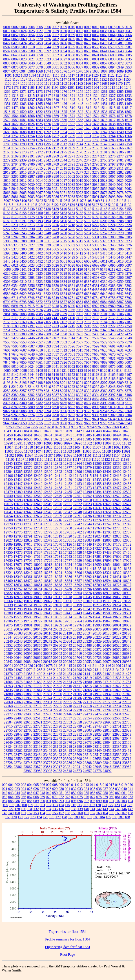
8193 (7, 383)
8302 (72, 391)
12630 (28, 508)
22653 (68, 722)
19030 (77, 597)
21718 (107, 682)
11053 (67, 447)
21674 (68, 682)
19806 (87, 621)
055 (86, 793)
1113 (40, 75)
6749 (55, 298)
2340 (31, 160)
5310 (39, 241)
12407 (18, 476)
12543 (38, 496)
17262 (28, 548)
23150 (28, 747)
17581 (97, 556)
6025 (47, 265)
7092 (80, 314)
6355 (23, 286)
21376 (8, 674)
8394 (96, 395)
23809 (97, 763)
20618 (68, 654)
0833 (112, 59)
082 (124, 797)
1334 (7, 100)
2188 (7, 156)
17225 (18, 548)
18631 (18, 585)
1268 (7, 92)
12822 (87, 536)
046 (30, 793)
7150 (71, 318)
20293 (77, 641)
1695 (72, 132)
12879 (48, 540)
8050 (64, 366)
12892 (18, 544)
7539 (96, 338)
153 (36, 813)
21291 (58, 670)
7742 (64, 358)
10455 (117, 431)
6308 (7, 282)
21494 (48, 678)
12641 (8, 512)
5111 (104, 201)
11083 (67, 451)
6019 (128, 261)
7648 (31, 354)
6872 (39, 302)
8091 (31, 371)
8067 (104, 366)
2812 (15, 168)
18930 (127, 593)
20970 (107, 662)
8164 (104, 375)
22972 (48, 738)
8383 (39, 395)
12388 (38, 472)
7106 (120, 314)
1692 (47, 132)
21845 (48, 690)
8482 (39, 403)
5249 (55, 233)
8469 (112, 399)
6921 (80, 306)
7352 (120, 330)
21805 (58, 686)
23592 (38, 759)
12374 (48, 468)
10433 (18, 431)
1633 (80, 124)
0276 (47, 39)
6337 (88, 282)
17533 (48, 556)
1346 (96, 100)
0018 (128, 27)
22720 (18, 726)
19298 (18, 609)
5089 (80, 197)
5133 (7, 209)
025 (30, 789)
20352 (8, 645)
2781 (120, 160)
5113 (120, 201)
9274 (31, 415)
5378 (15, 249)
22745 (107, 726)
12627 (127, 504)
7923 (55, 362)
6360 (64, 286)
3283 (128, 172)
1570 (64, 116)
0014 (104, 27)
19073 (38, 601)
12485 (68, 492)
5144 (96, 209)
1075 (55, 71)
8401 (120, 395)
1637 (104, 124)
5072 (72, 193)
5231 (39, 229)
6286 (55, 278)
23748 (28, 763)
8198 (39, 383)
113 (55, 805)
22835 (8, 734)
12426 (48, 480)
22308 (117, 710)
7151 (80, 318)
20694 (58, 658)
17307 (68, 548)
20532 (28, 649)
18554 (68, 581)
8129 (104, 371)
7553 (23, 342)
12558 (97, 496)
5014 (39, 180)
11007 (107, 443)
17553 (77, 556)
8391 (72, 395)
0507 (7, 47)
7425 (128, 334)
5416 (112, 253)
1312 (7, 96)
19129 (127, 601)
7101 (104, 314)
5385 (55, 249)
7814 (104, 358)
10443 (87, 431)
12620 (58, 504)
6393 (7, 290)
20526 (127, 645)
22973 (58, 738)
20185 (68, 637)
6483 (72, 290)
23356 (8, 751)
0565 (71, 47)
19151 (28, 605)
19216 (97, 605)
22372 (8, 714)
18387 (77, 577)
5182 (88, 217)
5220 (80, 225)
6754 (96, 298)
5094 (120, 197)
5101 (31, 201)
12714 (48, 520)
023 (17, 789)
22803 (87, 730)
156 (55, 813)
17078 (58, 544)
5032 (47, 185)
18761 (38, 589)
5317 (80, 241)
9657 (47, 423)
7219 (88, 326)
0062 (96, 35)
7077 (104, 310)
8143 (23, 375)
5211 (15, 225)
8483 (47, 403)
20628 (117, 654)
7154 (104, 318)
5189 (7, 221)
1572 (80, 116)
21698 (97, 682)
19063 (117, 597)
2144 (80, 144)
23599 (68, 759)
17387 (38, 552)
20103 (18, 633)
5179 (64, 217)
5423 (39, 257)
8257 (23, 391)
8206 (96, 383)
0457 (72, 43)
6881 (80, 302)
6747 (39, 298)
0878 (39, 67)
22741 (87, 726)
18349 (18, 577)
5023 (104, 180)
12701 (107, 516)
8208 (112, 383)
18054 (107, 565)
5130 (112, 205)
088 (30, 801)
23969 (28, 771)
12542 (28, 496)
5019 (80, 180)
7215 (71, 326)
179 (71, 817)
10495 (127, 435)
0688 (72, 55)
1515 (112, 108)
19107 (87, 601)
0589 (31, 51)
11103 (106, 455)
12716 (58, 520)
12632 (48, 508)
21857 (68, 690)
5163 (64, 213)
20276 (58, 641)
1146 (56, 79)
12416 (97, 476)
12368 (117, 463)
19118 (107, 601)
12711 (28, 520)
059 (112, 793)
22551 (77, 718)
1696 (80, 132)
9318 (55, 419)
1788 (7, 144)
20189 (77, 637)
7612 (55, 350)
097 (86, 801)
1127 (24, 79)
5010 (7, 180)
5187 (120, 217)
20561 (77, 649)
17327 (97, 548)
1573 (88, 116)
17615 (127, 556)
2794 (88, 164)
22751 (117, 726)
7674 (128, 354)
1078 (80, 71)
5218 (71, 225)
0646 (15, 55)
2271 (72, 156)
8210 (128, 383)
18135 (97, 569)
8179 (64, 379)
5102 (40, 201)
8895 (64, 407)
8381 (23, 395)
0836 (7, 63)
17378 (18, 552)
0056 (47, 35)
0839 (23, 63)
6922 (88, 306)
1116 (64, 75)
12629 (18, 508)
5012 (23, 180)
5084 (39, 197)
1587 (72, 120)
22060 (8, 702)
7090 (72, 314)
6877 (64, 302)
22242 (127, 706)
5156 (7, 213)
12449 (38, 484)
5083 (31, 197)
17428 (77, 552)
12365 (87, 463)
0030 (64, 31)
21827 (117, 686)
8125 (80, 371)
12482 (38, 492)
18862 (68, 593)
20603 (48, 654)
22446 (68, 714)
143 (105, 809)
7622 (112, 350)
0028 (47, 31)
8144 (31, 375)
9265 (15, 415)
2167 (128, 148)
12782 (77, 532)
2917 (39, 172)
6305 (112, 278)
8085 (7, 371)
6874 (55, 302)
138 (74, 809)
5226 (128, 225)
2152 (15, 148)
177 (58, 817)
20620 (87, 654)
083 (131, 797)
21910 (87, 694)
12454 (87, 484)
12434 (107, 480)
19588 (28, 617)
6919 (64, 306)
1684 (120, 128)
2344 (64, 160)
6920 (72, 306)
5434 (88, 257)
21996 (87, 698)
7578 (128, 342)
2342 (47, 160)
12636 (87, 508)
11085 (87, 451)
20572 (97, 649)
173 (33, 817)
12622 (77, 504)
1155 (127, 79)
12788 (8, 536)
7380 (23, 334)
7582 (7, 346)
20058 (77, 629)
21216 (126, 666)
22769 (38, 730)
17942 (8, 565)
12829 (28, 540)
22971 (38, 738)
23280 (77, 747)
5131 (120, 205)
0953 (128, 67)
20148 (18, 637)
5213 (31, 225)
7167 (64, 322)
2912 (128, 168)
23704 (117, 759)
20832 (117, 658)
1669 (15, 128)
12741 (68, 524)
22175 (18, 706)
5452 (39, 261)
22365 (127, 710)
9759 (59, 427)
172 (27, 817)
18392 (87, 577)
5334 (88, 245)
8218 (63, 387)
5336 (96, 245)
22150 (107, 702)
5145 (104, 209)
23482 (28, 755)
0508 (15, 47)
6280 (7, 278)
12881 (68, 540)
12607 (58, 500)
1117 (72, 75)
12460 (18, 488)
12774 (8, 532)
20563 (87, 649)
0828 (72, 59)
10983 (68, 439)
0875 (15, 67)
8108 (39, 371)
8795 (23, 407)
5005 (96, 176)
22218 (87, 706)
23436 (87, 751)
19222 (107, 605)
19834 (97, 621)
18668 (58, 585)
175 (46, 817)
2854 (104, 168)
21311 (97, 670)
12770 (117, 528)
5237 (88, 229)
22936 (117, 734)
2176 (72, 152)
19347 (87, 609)
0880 (47, 67)
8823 (47, 407)
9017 (120, 407)
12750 (8, 528)
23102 (117, 742)
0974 (7, 71)
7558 (47, 342)
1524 (55, 112)
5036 (80, 185)
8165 (112, 375)
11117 (77, 459)
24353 (58, 771)
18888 (97, 593)
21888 (28, 694)
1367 (55, 104)
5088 (72, 197)
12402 (117, 472)
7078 (112, 310)
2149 (120, 144)
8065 (88, 366)
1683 (112, 128)
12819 (58, 536)
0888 (88, 67)
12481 (28, 492)
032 (74, 789)
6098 (7, 269)
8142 (15, 375)
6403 (55, 290)
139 (80, 809)
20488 (87, 645)
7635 (128, 350)
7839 (128, 358)
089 (36, 801)
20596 (28, 654)
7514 (72, 338)
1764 (112, 136)
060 (118, 793)
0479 (112, 43)
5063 (7, 193)
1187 (23, 87)
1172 (7, 87)
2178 (80, 152)
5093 (112, 197)
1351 (7, 104)
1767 (7, 140)
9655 (39, 423)
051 (61, 793)
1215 (111, 87)
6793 (7, 302)
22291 (97, 710)
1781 (80, 140)
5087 (64, 197)
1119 (87, 75)
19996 (107, 625)
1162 (56, 83)
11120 (96, 459)
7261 (64, 330)
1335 (15, 100)
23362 (18, 751)
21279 (28, 670)
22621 (38, 722)
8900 (96, 407)
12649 (87, 512)
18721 (107, 585)
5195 (55, 221)
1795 (47, 144)
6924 (104, 306)
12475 (97, 488)
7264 (88, 330)
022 (11, 789)
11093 (19, 455)
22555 (97, 718)
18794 (77, 589)
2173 (47, 152)
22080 (38, 702)
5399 (15, 253)
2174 (55, 152)
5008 (120, 176)
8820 (39, 407)
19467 (97, 613)
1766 (128, 136)
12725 (107, 520)
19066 (8, 601)
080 (112, 797)
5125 (79, 205)
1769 (23, 140)
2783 (7, 164)
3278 (88, 172)
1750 (128, 132)
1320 (64, 96)
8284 (55, 391)
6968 (7, 310)
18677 (68, 585)
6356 (31, 286)
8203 (72, 383)
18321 (107, 573)
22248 (18, 710)
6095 (112, 265)
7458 (39, 338)
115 (67, 805)
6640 (104, 294)
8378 (7, 395)
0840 (31, 63)
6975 (31, 310)
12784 (97, 532)
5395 (112, 249)
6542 (128, 290)
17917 (117, 561)
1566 (31, 116)
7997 (112, 362)
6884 (104, 302)
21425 (58, 674)
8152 (72, 375)
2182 (112, 152)
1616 (104, 120)
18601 (117, 581)
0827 (64, 59)
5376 (128, 245)
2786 (31, 164)
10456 (127, 431)
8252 (128, 387)
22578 (127, 718)
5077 (112, 193)
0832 (104, 59)
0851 (55, 63)
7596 (72, 346)
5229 (23, 229)
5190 (15, 221)
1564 (15, 116)
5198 (80, 221)
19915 (38, 625)
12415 (87, 476)
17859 (77, 561)
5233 (55, 229)
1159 (32, 83)
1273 (39, 92)
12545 (48, 496)
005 (36, 785)
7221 (104, 326)
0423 (15, 43)
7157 (128, 318)
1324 (96, 96)
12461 (28, 488)
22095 (68, 702)
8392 (80, 395)
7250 (128, 326)
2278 (128, 156)
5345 (112, 245)
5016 (55, 180)
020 (130, 785)
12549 (58, 496)
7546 (112, 338)
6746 (31, 298)
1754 (31, 136)
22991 (87, 738)
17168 (107, 544)
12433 (97, 480)
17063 (38, 544)
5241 (120, 229)
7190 (23, 326)
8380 (15, 395)
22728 (58, 726)
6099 (15, 269)
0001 (7, 27)
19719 (28, 621)
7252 (15, 330)
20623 (97, 654)
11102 (97, 455)
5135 (23, 209)
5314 (55, 241)
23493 (58, 755)
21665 (48, 682)
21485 (18, 678)
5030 (31, 185)
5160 (39, 213)
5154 (120, 209)
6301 (80, 278)
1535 (96, 112)
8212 (15, 387)
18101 (68, 569)
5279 (120, 233)
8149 (55, 375)
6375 (88, 286)
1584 (47, 120)
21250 (8, 670)
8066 (96, 366)
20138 (127, 633)
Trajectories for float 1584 (68, 932)
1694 (64, 132)
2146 (96, 144)
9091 (31, 411)
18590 (97, 581)
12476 (107, 488)
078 (99, 797)
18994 (28, 597)
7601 (112, 346)
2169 (15, 152)
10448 (97, 431)
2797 (112, 164)
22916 (87, 734)
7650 (39, 354)
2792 (80, 164)
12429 (68, 480)
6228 (64, 273)
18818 (107, 589)
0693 (112, 55)
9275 (39, 415)
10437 (58, 431)
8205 (88, 383)
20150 (28, 637)
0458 (80, 43)
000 (5, 785)
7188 (7, 326)
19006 (38, 597)
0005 (39, 27)
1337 (31, 100)
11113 (67, 459)
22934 (107, 734)
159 (74, 813)
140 (86, 809)
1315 (31, 96)
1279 (88, 92)
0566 (80, 47)
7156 (120, 318)
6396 (23, 290)
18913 (107, 593)
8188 (112, 379)
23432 (77, 751)
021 (5, 789)
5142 (80, 209)
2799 (128, 164)
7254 (31, 330)
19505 (107, 613)
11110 (39, 459)
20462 (77, 645)
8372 (112, 391)
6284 (39, 278)
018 (118, 785)
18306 (77, 573)
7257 (39, 330)
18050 (97, 565)
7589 (39, 346)
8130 (112, 371)
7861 (39, 362)
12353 (18, 463)
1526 (72, 112)
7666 (96, 354)
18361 (28, 577)
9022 (7, 411)
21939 (117, 694)
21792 (38, 686)
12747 (107, 524)
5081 (15, 197)
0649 (31, 55)
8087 (15, 371)
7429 (15, 338)
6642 (120, 294)
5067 (39, 193)
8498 (96, 403)
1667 (128, 124)
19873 (127, 621)
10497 (8, 439)
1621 (7, 124)
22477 (107, 714)
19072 (28, 601)
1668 (7, 128)
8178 (55, 379)
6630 (31, 294)
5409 (55, 253)
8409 (15, 399)
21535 (117, 678)
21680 (87, 682)
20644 (18, 658)
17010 (28, 544)
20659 (28, 658)
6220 (7, 273)
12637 (97, 508)
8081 (120, 366)
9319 (63, 419)
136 (61, 809)
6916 (39, 306)
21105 (58, 666)
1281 (104, 92)
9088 (23, 411)
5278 (112, 233)
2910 (112, 168)
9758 (51, 427)
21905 (77, 694)
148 (5, 813)
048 (42, 793)
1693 (55, 132)
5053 (72, 189)
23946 (107, 767)
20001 (117, 625)
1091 (8, 75)
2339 (23, 160)
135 (55, 809)
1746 (96, 132)
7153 (96, 318)
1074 (47, 71)
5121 (47, 205)
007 (49, 785)
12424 (38, 480)
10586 (38, 439)
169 (8, 817)
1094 (32, 75)
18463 (18, 581)
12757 (58, 528)
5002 (72, 176)
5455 (55, 261)
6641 (112, 294)
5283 (23, 237)
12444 (117, 480)
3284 (7, 176)
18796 (87, 589)
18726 (117, 585)
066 (24, 797)
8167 (128, 375)
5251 (72, 233)
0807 (7, 59)
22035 (107, 698)
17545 (68, 556)
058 (105, 793)
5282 (15, 237)
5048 (31, 189)
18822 (8, 593)
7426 (7, 338)
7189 (15, 326)
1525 (64, 112)
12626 (117, 504)
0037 (112, 31)
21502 (77, 678)
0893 (104, 67)
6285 (47, 278)
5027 (7, 185)
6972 (23, 310)
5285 (39, 237)
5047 (23, 189)
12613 (117, 500)
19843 (107, 621)
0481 (120, 43)
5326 (23, 245)
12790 (18, 536)
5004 (88, 176)
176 (52, 817)
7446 (31, 338)
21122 (77, 666)
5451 (31, 261)
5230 (31, 229)
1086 (96, 71)
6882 (88, 302)
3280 (104, 172)
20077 (107, 629)
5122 (55, 205)
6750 (63, 298)
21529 (107, 678)
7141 (55, 318)
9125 (88, 411)
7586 (23, 346)
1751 (7, 136)
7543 (104, 338)
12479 (8, 492)
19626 (87, 617)
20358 (28, 645)
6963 (120, 306)
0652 (55, 55)
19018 (68, 597)
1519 (15, 112)
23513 (87, 755)
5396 (120, 249)
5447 (128, 257)
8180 (72, 379)
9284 (47, 415)
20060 (87, 629)
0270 (39, 39)
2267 (39, 156)
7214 (63, 326)
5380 (23, 249)
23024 (97, 738)
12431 (87, 480)
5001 (64, 176)
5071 (64, 193)
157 (61, 813)
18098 (58, 569)
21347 (117, 670)
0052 (15, 35)
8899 (88, 407)
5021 (96, 180)
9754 (26, 427)
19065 (127, 597)
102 (118, 801)
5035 (72, 185)
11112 (58, 459)
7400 (72, 334)
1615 (96, 120)
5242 (128, 229)
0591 (39, 51)
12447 (18, 484)
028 (49, 789)
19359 (107, 609)
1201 (71, 87)
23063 (48, 742)
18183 (127, 569)
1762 (96, 136)
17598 (107, 556)
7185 (112, 322)
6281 (15, 278)
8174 (31, 379)
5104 (56, 201)
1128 (32, 79)
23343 (127, 747)
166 (118, 813)
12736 (48, 524)
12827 (8, 540)
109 (31, 805)
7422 (120, 334)
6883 (96, 302)
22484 (117, 714)
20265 (28, 641)
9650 (23, 423)
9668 (88, 423)
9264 (7, 415)
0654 (64, 55)
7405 (88, 334)
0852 (64, 63)
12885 (107, 540)
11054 (77, 447)
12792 (38, 536)
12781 (68, 532)
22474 (97, 714)
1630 (55, 124)
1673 (47, 128)
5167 (96, 213)
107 (18, 805)
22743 (97, 726)
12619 (48, 504)
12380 (97, 468)
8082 (128, 366)
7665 (88, 354)
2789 (55, 164)
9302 (112, 415)
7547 (120, 338)
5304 (120, 237)
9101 (80, 411)
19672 (117, 617)
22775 (58, 730)
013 (86, 785)
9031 (15, 411)
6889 (7, 306)
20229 (117, 637)
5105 (64, 201)
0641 (104, 51)
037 (105, 789)
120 (98, 805)
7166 (55, 322)
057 (99, 793)
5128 (104, 205)
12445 (127, 480)
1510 (72, 108)
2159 (72, 148)
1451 (104, 104)
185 (108, 817)
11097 (48, 455)
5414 (96, 253)
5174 (23, 217)
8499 (104, 403)
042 (5, 793)
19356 (97, 609)
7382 (31, 334)
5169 (112, 213)
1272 (31, 92)
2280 (15, 160)
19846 (117, 621)
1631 (64, 124)
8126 (88, 371)
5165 (80, 213)
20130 (67, 633)
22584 (8, 722)
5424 (47, 257)
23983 (38, 771)
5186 (112, 217)
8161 (80, 375)
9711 (96, 423)
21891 (48, 694)
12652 (117, 512)
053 (74, 793)
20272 (48, 641)
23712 (127, 759)
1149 (79, 79)
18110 (77, 569)
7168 (72, 322)
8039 (47, 366)
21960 (18, 698)
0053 (23, 35)
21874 (107, 690)
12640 (127, 508)
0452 (31, 43)
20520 (117, 645)
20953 (87, 662)
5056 (88, 189)
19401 (28, 613)
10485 (87, 435)
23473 (8, 755)
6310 (23, 282)
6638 (88, 294)
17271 (58, 548)
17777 (68, 561)
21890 (38, 694)
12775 (18, 532)
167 (124, 813)
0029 (55, 31)
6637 (80, 294)
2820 (80, 168)
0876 (23, 67)
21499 (58, 678)
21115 (68, 666)
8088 (23, 371)
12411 (58, 476)
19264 (117, 605)
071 (55, 797)
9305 (7, 419)
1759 (72, 136)
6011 (104, 261)
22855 (38, 734)
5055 (80, 189)
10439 (68, 431)
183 (96, 817)
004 (30, 785)
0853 (72, 63)
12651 (107, 512)
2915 (23, 172)
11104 (116, 455)
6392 (128, 286)
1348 (112, 100)
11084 (77, 451)
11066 (19, 451)
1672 (39, 128)
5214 (39, 225)
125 (130, 805)
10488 (97, 435)
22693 (107, 722)
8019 (23, 366)
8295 (64, 391)
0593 (55, 51)
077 (93, 797)
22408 (28, 714)
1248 (128, 87)
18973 (18, 597)
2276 (112, 156)
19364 (117, 609)
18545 (58, 581)
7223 (120, 326)
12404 (127, 472)
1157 (16, 83)
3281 (112, 172)
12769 (107, 528)
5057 (96, 189)
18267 (38, 573)
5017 (63, 180)
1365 (39, 104)
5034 (64, 185)
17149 (87, 544)
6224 (31, 273)
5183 (96, 217)
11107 (20, 459)
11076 (48, 451)
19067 (18, 601)
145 (118, 809)
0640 (96, 51)
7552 (15, 342)
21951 (8, 698)
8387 (55, 395)
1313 (15, 96)
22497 (18, 718)
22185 (28, 706)
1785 (112, 140)
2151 (7, 148)
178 (64, 817)
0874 (7, 67)
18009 (38, 565)
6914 (23, 306)
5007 (112, 176)
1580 (15, 120)
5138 (47, 209)
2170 (23, 152)
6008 (88, 261)
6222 (15, 273)
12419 (127, 476)
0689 (80, 55)
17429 (87, 552)
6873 (47, 302)
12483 (48, 492)
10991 (18, 443)
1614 (88, 120)
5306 (7, 241)
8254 (15, 391)
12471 (68, 488)
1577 (120, 116)
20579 (117, 649)
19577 (18, 617)
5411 (72, 253)
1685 (128, 128)
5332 (72, 245)
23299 (87, 747)
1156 (8, 83)
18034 (87, 565)
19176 (48, 605)
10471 (68, 435)
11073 (28, 451)
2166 (120, 148)
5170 (120, 213)
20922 (58, 662)
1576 (112, 116)
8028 (39, 366)
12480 (18, 492)
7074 (96, 310)
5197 (72, 221)
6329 (55, 282)
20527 (8, 649)
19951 (48, 625)
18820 (117, 589)
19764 (77, 621)
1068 (39, 71)
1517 (128, 108)
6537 (120, 290)
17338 (117, 548)
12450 (48, 484)
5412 (80, 253)
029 (55, 789)
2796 (104, 164)
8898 (80, 407)
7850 (23, 362)
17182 (127, 544)
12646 (58, 512)
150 (17, 813)
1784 (104, 140)
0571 (120, 47)
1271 (23, 92)
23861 (18, 767)
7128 (23, 318)
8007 (128, 362)
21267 (18, 670)
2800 (7, 168)
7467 (47, 338)
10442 (77, 431)
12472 (77, 488)
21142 (97, 666)
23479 (18, 755)
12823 (97, 536)
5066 (31, 193)
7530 (88, 338)
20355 (18, 645)
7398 (64, 334)
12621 (68, 504)
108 (24, 805)
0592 (47, 51)
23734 (18, 763)
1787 (128, 140)
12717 (67, 520)
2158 (64, 148)
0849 (47, 63)
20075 (97, 629)
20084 (117, 629)
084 (5, 801)
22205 (58, 706)
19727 (38, 621)
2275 (104, 156)
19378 (127, 609)
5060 (112, 189)
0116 (31, 39)
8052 (72, 366)
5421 (23, 257)
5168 (104, 213)
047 (36, 793)
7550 (7, 342)
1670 (23, 128)
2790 (64, 164)
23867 (28, 767)
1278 (80, 92)
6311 (31, 282)
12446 (8, 484)
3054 (55, 172)
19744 (48, 621)
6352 (128, 282)
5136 (31, 209)
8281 (47, 391)
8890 (55, 407)
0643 (120, 51)
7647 (23, 354)
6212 (112, 269)
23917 (58, 767)
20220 (97, 637)
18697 (87, 585)
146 (124, 809)
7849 (15, 362)
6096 (120, 265)
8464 (96, 399)
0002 (15, 27)
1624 (31, 124)
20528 (18, 649)
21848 (58, 690)
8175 (39, 379)
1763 (104, 136)
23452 (107, 751)
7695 (23, 358)
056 (93, 793)
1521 (31, 112)
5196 (64, 221)
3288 (39, 176)
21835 (8, 690)
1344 (80, 100)
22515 (38, 718)
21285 (38, 670)
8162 (88, 375)
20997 (19, 666)
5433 (80, 257)
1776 (39, 140)
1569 (55, 116)
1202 (79, 87)
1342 (72, 100)
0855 (88, 63)
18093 (38, 569)
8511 (128, 403)
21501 (68, 678)
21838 (18, 690)
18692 (77, 585)
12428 (58, 480)
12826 (127, 536)
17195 (8, 548)
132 (36, 809)
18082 (28, 569)
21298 (77, 670)
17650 (8, 561)
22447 (77, 714)
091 (49, 801)
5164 (72, 213)
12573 (117, 496)
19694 (127, 617)
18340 (8, 577)
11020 (48, 447)
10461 (28, 435)
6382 (104, 286)
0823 (47, 59)
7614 (71, 350)
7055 (55, 310)
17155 (97, 544)
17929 (127, 561)
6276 (104, 273)
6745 (23, 298)
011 (74, 785)
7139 (39, 318)
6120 (79, 269)
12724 (97, 520)
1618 (120, 120)
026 (36, 789)
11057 (97, 447)
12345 (8, 463)
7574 (112, 342)
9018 (128, 407)
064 (11, 797)
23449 (97, 751)
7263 (80, 330)
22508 (28, 718)
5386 (64, 249)
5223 (104, 225)
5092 (104, 197)
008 (55, 785)
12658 (48, 516)
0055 (39, 35)
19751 (68, 621)
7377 (7, 334)
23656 (97, 759)
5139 (55, 209)
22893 (68, 734)
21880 (8, 694)
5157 (15, 213)
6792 (128, 298)
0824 (55, 59)
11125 (115, 459)
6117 (63, 269)
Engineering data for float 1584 (67, 947)
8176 (47, 379)
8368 (96, 391)
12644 (38, 512)
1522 (39, 112)
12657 (38, 516)
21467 (117, 674)
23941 (77, 767)
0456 (64, 43)
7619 (96, 350)
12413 (77, 476)
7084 (31, 314)
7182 (88, 322)
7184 (104, 322)
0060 (80, 35)
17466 (127, 552)
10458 (8, 435)
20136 (107, 633)
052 (68, 793)
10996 (58, 443)
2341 (39, 160)
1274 (47, 92)
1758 (64, 136)
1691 (39, 132)
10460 (18, 435)
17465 (117, 552)
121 (104, 805)
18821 (127, 589)
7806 (96, 358)
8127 (96, 371)
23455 (117, 751)
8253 (7, 391)
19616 (77, 617)
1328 (120, 96)
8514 (7, 407)
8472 (120, 399)
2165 (112, 148)
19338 (68, 609)
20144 (8, 637)
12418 (117, 476)
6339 (104, 282)
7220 (96, 326)
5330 (55, 245)
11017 (19, 447)
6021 (15, 265)
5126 (87, 205)
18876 (87, 593)
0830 (88, 59)
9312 (31, 419)
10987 (107, 439)
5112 (112, 201)
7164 (39, 322)
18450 (127, 577)
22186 (38, 706)
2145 (88, 144)
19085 (58, 601)
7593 (47, 346)
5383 (39, 249)
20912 (38, 662)
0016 (120, 27)
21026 (29, 666)
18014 (58, 565)
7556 (31, 342)
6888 (128, 302)
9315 (47, 419)
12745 (97, 524)
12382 (117, 468)
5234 (64, 229)
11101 (87, 455)
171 (20, 817)
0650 (39, 55)
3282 (120, 172)
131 (30, 809)
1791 (31, 144)
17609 (117, 556)
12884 (97, 540)
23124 (8, 747)
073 (68, 797)
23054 (28, 742)
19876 (18, 625)
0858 (112, 63)
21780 (28, 686)
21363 (127, 670)
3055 (64, 172)
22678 (97, 722)
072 (61, 797)
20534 (38, 649)
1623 (23, 124)
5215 (47, 225)
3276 (72, 172)
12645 (48, 512)
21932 (107, 694)
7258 (47, 330)
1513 (96, 108)
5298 (72, 237)
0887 (80, 67)
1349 (120, 100)
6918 (55, 306)
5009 (128, 176)
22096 (77, 702)
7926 (64, 362)
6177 (95, 269)
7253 (23, 330)
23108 (127, 742)
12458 (127, 484)
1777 (47, 140)
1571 (72, 116)
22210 (68, 706)
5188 (128, 217)
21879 (127, 690)
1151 (95, 79)
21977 (58, 698)
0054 (31, 35)
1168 (103, 83)
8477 (15, 403)
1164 (72, 83)
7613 (63, 350)
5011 (15, 180)
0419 (112, 39)
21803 (48, 686)
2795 (96, 164)
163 (99, 813)
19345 (77, 609)
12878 (38, 540)
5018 (71, 180)
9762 (75, 427)
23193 (58, 747)
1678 (80, 128)
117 (80, 805)
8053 (80, 366)
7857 (31, 362)
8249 (120, 387)
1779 (64, 140)
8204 (80, 383)
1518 (7, 112)
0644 (128, 51)
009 (61, 785)
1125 (8, 79)
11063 (126, 447)
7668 (104, 354)
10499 (18, 439)
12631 (38, 508)
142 (99, 809)
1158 (24, 83)
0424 (23, 43)
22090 (58, 702)
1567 (39, 116)
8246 (112, 387)
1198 (47, 87)
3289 (47, 176)
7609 (31, 350)
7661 (72, 354)
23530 (117, 755)
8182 (80, 379)
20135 (97, 633)
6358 (47, 286)
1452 (112, 104)
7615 (80, 350)
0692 (104, 55)
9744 (120, 423)
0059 (72, 35)
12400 (97, 472)
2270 (64, 156)
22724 (38, 726)
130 (24, 809)
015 (99, 785)
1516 (120, 108)
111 (43, 805)
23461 (127, 751)
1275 (55, 92)
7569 (96, 342)
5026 (128, 180)
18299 (68, 573)
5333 (80, 245)
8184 (96, 379)
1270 (15, 92)
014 (93, 785)
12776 (28, 532)
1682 (104, 128)
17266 (38, 548)
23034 (117, 738)
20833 (127, 658)
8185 (104, 379)
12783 (87, 532)
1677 (72, 128)
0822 (39, 59)
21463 (107, 674)
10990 (9, 443)
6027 (64, 265)
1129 (40, 79)
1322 (80, 96)
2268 (47, 156)
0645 (7, 55)
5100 (23, 201)
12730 (18, 524)
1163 (63, 83)
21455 (97, 674)
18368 (38, 577)
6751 (71, 298)
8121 (63, 371)
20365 (38, 645)
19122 (117, 601)
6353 (7, 286)
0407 (88, 39)
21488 (28, 678)
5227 (7, 229)
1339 (47, 100)
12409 (38, 476)
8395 (104, 395)
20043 (38, 629)
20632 (127, 654)
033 (80, 789)
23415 (68, 751)
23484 (38, 755)
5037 (88, 185)
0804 (120, 55)
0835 (128, 59)
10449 (107, 431)
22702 (117, 722)
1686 (7, 132)
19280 (127, 605)
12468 (58, 488)
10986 (97, 439)
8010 (15, 366)
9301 (104, 415)
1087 (104, 71)
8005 (120, 362)
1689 (31, 132)
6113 (48, 269)
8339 (88, 391)
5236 (80, 229)
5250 (64, 233)
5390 (88, 249)
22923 (97, 734)
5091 (96, 197)
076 (86, 797)
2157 (55, 148)
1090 (128, 71)
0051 (7, 35)
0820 (23, 59)
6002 (72, 261)
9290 (55, 415)
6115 (55, 269)
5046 (15, 189)
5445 (112, 257)
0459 (88, 43)
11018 (28, 447)
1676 (64, 128)
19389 (8, 613)
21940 (127, 694)
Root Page (67, 955)
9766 (107, 427)
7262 (72, 330)
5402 (39, 253)
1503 (39, 108)
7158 (7, 322)
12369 (127, 463)
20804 (107, 658)
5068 (47, 193)
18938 (8, 597)
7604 (128, 346)
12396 (77, 472)
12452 (68, 484)
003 (24, 785)
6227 (55, 273)
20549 (68, 649)
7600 (104, 346)
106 (12, 805)
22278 (77, 710)
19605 (58, 617)
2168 (7, 152)
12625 (107, 504)
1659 (120, 124)
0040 (120, 31)
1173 (15, 87)
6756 (112, 298)
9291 (64, 415)
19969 (58, 625)
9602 (80, 419)
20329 (97, 641)
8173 (23, 379)
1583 (39, 120)
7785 (80, 358)
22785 (68, 730)
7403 (80, 334)
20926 (68, 662)
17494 (28, 556)
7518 (80, 338)
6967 (128, 306)
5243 (7, 233)
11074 (38, 451)
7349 (112, 330)
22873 (58, 734)
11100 (78, 455)
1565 (23, 116)
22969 (28, 738)
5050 (47, 189)
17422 (68, 552)
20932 (77, 662)
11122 (105, 459)
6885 (112, 302)
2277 (120, 156)
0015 (112, 27)
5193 (39, 221)
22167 (127, 702)
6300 (72, 278)
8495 (80, 403)
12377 (68, 468)
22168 (8, 706)
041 (131, 789)
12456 (107, 484)
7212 (47, 326)
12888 (127, 540)
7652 (47, 354)
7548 (128, 338)
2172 (39, 152)
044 (17, 793)
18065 (127, 565)
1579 (7, 120)
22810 (107, 730)
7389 (47, 334)
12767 (87, 528)
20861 (18, 662)
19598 (38, 617)
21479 (8, 678)
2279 (7, 160)
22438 (48, 714)
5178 (55, 217)
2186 (120, 152)
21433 (68, 674)
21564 (8, 682)
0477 (96, 43)
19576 (8, 617)
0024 (23, 31)
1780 (72, 140)
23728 (8, 763)
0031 (72, 31)
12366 (97, 463)
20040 (28, 629)
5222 (96, 225)
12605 (38, 500)
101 (112, 801)
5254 (88, 233)
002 (17, 785)
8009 (7, 366)
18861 (58, 593)
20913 (48, 662)
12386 (28, 472)
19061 (107, 597)
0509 (23, 47)
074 (74, 797)
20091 (127, 629)
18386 (68, 577)
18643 (28, 585)
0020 (15, 31)
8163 (96, 375)
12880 (58, 540)
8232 (88, 387)
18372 (48, 577)
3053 (47, 172)
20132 (77, 633)
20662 (38, 658)
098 (93, 801)
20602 (38, 654)
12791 (28, 536)
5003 (80, 176)
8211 (7, 387)
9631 (96, 419)
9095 (55, 411)
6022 (23, 265)
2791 (72, 164)
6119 (71, 269)
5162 (55, 213)
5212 (23, 225)
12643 (28, 512)
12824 (107, 536)
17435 (97, 552)
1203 (87, 87)
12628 (8, 508)
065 (17, 797)
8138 (128, 371)
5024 (112, 180)
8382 (31, 395)
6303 (96, 278)
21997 (97, 698)
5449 (15, 261)
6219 (128, 269)
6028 (72, 265)
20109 (38, 633)
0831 (96, 59)
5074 (88, 193)
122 (111, 805)
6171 (87, 269)
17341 (127, 548)
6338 (96, 282)
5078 (120, 193)
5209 (128, 221)
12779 (48, 532)
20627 (107, 654)
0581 (128, 47)
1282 (112, 92)
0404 (63, 39)
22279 (87, 710)
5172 (7, 217)
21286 (48, 670)
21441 (87, 674)
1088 (112, 71)
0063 (104, 35)
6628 (15, 294)
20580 (127, 649)
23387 (38, 751)
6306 (120, 278)
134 (49, 809)
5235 (72, 229)
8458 (80, 399)
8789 (15, 407)
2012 (64, 144)
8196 (23, 383)
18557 (77, 581)
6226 (47, 273)
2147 (104, 144)
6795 (23, 302)
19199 (77, 605)
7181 (80, 322)
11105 (126, 455)
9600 (71, 419)
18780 (68, 589)
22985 (77, 738)
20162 (38, 637)
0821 (31, 59)
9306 (15, 419)
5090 (88, 197)
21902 (68, 694)
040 (124, 789)
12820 (68, 536)
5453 (47, 261)
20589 (8, 654)
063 (5, 797)
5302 (104, 237)
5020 (88, 180)
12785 (107, 532)
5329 (47, 245)
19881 (28, 625)
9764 (91, 427)
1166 (87, 83)
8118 (55, 371)
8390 (64, 395)
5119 (31, 205)
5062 (128, 189)
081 (118, 797)
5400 (23, 253)
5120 (39, 205)
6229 (72, 273)
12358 (28, 463)
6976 (39, 310)
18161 (107, 569)
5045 (7, 189)
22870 (48, 734)
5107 (80, 201)
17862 (87, 561)
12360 (38, 463)
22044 (117, 698)
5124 (71, 205)
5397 (128, 249)
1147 (63, 79)
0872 (120, 63)
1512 (88, 108)
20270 (38, 641)
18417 (107, 577)
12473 (87, 488)
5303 (112, 237)
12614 (127, 500)
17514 (38, 556)
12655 (18, 516)
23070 (68, 742)
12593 (18, 500)
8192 (128, 379)
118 (86, 805)
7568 (88, 342)
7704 (55, 358)
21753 (8, 686)
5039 (104, 185)
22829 (127, 730)
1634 (88, 124)
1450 (96, 104)
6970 (15, 310)
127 (11, 809)
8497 (88, 403)
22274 (68, 710)
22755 (8, 730)
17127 (77, 544)
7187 (128, 322)
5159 (31, 213)
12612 (107, 500)
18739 (8, 589)
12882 (77, 540)
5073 (80, 193)
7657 (55, 354)
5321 (112, 241)
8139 (7, 375)
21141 (87, 666)
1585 (55, 120)
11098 (58, 455)
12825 (117, 536)
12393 (58, 472)
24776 (97, 771)
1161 (48, 83)
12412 (67, 476)
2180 (96, 152)
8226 (80, 387)
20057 (67, 629)
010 (68, 785)
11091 (126, 451)
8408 (7, 399)
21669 (58, 682)
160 (80, 813)
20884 (28, 662)
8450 (64, 399)
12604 (28, 500)
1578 (128, 116)
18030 (77, 565)
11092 (9, 455)
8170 (7, 379)
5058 (104, 189)
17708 (28, 561)
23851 (117, 763)
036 (99, 789)
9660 (64, 423)
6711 (15, 298)
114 (61, 805)
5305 (128, 237)
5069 (55, 193)
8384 (47, 395)
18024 (68, 565)
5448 (7, 261)
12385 (18, 472)
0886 (72, 67)
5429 (72, 257)
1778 (55, 140)
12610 (87, 500)
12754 (38, 528)
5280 (128, 233)
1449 (88, 104)
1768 (15, 140)
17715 (38, 561)
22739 (77, 726)
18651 (38, 585)
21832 (127, 686)
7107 (128, 314)
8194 (15, 383)
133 (42, 809)
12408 (28, 476)
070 (49, 797)
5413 (88, 253)
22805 (97, 730)
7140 (47, 318)
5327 (31, 245)
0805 (128, 55)
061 (124, 793)
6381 (96, 286)
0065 (120, 35)
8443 (39, 399)
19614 (68, 617)
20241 (127, 637)
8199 (47, 383)
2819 (72, 168)
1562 (128, 112)
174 (39, 817)
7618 (88, 350)
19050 (97, 597)
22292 (107, 710)
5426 (64, 257)
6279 (128, 273)
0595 (72, 51)
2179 (88, 152)
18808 (97, 589)
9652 (31, 423)
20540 (48, 649)
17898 (107, 561)
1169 (111, 83)
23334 (107, 747)
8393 (88, 395)
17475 (8, 556)
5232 (47, 229)
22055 (127, 698)
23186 (48, 747)
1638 (112, 124)
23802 (77, 763)
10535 (28, 439)
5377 (7, 249)
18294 (58, 573)
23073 (87, 742)
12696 (87, 516)
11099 (68, 455)
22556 (107, 718)
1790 (23, 144)
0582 (7, 51)
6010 (96, 261)
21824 (107, 686)
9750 (10, 427)
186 (115, 817)
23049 (8, 742)
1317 (47, 96)
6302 (88, 278)
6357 (39, 286)
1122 (111, 75)
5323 (128, 241)
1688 (23, 132)
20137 (117, 633)
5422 (31, 257)
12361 (48, 463)
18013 (48, 565)
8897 (72, 407)
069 (42, 797)
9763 (83, 427)
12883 (87, 540)
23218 (68, 747)
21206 (116, 666)
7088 (55, 314)
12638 (107, 508)
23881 (48, 767)
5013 (31, 180)
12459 (8, 488)
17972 (28, 565)
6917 (47, 306)
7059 (64, 310)
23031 (107, 738)
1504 (47, 108)
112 (49, 805)
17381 (28, 552)
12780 (58, 532)
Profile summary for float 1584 (67, 939)
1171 (127, 83)
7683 (15, 358)
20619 (77, 654)
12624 (97, 504)
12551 (77, 496)
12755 (48, 528)
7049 (47, 310)
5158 (23, 213)
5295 (64, 237)
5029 (23, 185)
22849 (28, 734)
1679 (88, 128)
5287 (47, 237)
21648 (28, 682)
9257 (120, 411)
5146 (112, 209)
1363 (23, 104)
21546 (127, 678)
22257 (38, 710)
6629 (23, 294)
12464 (48, 488)
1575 (104, 116)
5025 (120, 180)
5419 (7, 257)
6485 (88, 290)
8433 (23, 399)
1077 (72, 71)
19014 (48, 597)
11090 (116, 451)
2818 (64, 168)
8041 (55, 366)
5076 (104, 193)
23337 (117, 747)
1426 (64, 104)
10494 (117, 435)
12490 (87, 492)
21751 (127, 682)
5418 (128, 253)
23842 (107, 763)
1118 (79, 75)
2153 (23, 148)
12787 (127, 532)
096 (80, 801)
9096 (64, 411)
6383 (112, 286)
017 (111, 785)
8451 (72, 399)
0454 (47, 43)
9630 (88, 419)
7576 (120, 342)
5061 (120, 189)
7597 (80, 346)
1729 (88, 132)
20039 (18, 629)
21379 (18, 674)
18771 (58, 589)
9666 (80, 423)
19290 (8, 609)
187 (121, 817)
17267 (48, 548)
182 (90, 817)
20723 (87, 658)
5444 (104, 257)
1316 (39, 96)
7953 (72, 362)
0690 (88, 55)
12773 (127, 528)
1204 (95, 87)
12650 (97, 512)
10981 (48, 439)
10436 (48, 431)
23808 (87, 763)
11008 (117, 443)
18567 (87, 581)
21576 (18, 682)
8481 (31, 403)
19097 (77, 601)
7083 (23, 314)
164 (105, 813)
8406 (128, 395)
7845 (7, 362)
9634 (112, 419)
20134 (87, 633)
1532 (80, 112)
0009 (64, 27)
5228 (15, 229)
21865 (87, 690)
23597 (58, 759)
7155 (112, 318)
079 (105, 797)
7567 (80, 342)
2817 (55, 168)
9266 (23, 415)
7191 (31, 326)
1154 (119, 79)
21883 (18, 694)
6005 (80, 261)
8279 (39, 391)
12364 (77, 463)
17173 (117, 544)
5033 (55, 185)
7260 (55, 330)
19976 (77, 625)
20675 (48, 658)
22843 (18, 734)
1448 (80, 104)
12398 (87, 472)
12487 (77, 492)
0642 (112, 51)
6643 (128, 294)
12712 (38, 520)
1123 (119, 75)
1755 (39, 136)
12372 (28, 468)
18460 (8, 581)
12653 (127, 512)
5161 (47, 213)
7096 (96, 314)
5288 (55, 237)
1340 (55, 100)
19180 (58, 605)
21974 (48, 698)
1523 (47, 112)
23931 (68, 767)
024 (24, 789)
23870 (38, 767)
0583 (15, 51)
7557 (39, 342)
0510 (31, 47)
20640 (8, 658)
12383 (127, 468)
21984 (68, 698)
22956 (8, 738)
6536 (112, 290)
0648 (23, 55)
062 (131, 793)
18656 (48, 585)
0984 (23, 71)
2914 (15, 172)
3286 (23, 176)
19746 (58, 621)
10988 (117, 439)
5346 (120, 245)
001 (11, 785)
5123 (63, 205)
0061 (88, 35)
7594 (55, 346)
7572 (104, 342)
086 (17, 801)
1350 (128, 100)
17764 (58, 561)
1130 (48, 79)
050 (55, 793)
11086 (97, 451)
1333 (128, 96)
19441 (68, 613)
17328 (107, 548)
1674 (55, 128)
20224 (107, 637)
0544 (47, 47)
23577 (28, 759)
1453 (120, 104)
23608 (77, 759)
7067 (80, 310)
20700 (68, 658)
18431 (117, 577)
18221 (8, 573)
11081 (58, 451)
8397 (112, 395)
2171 (31, 152)
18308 (87, 573)
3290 (55, 176)
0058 (64, 35)
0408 (96, 39)
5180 (72, 217)
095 (74, 801)
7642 (15, 354)
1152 (103, 79)
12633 (58, 508)
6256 (88, 273)
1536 (104, 112)
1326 (104, 96)
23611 (87, 759)
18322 (117, 573)
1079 (88, 71)
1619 (128, 120)
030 (61, 789)
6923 (96, 306)
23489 (48, 755)
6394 (15, 290)
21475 (127, 674)
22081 (48, 702)
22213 (77, 706)
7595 (64, 346)
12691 (77, 516)
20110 (48, 633)
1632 (72, 124)
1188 (31, 87)
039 (118, 789)
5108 (88, 201)
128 (17, 809)
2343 (55, 160)
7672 (120, 354)
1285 (120, 92)
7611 (47, 350)
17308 (77, 548)
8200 (55, 383)
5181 (80, 217)
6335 (71, 282)
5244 (15, 233)
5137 (39, 209)
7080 (128, 310)
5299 (80, 237)
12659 (58, 516)
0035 (104, 31)
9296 (88, 415)
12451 (58, 484)
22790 (77, 730)
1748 (112, 132)
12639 (117, 508)
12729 (8, 524)
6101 (23, 269)
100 (105, 801)
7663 (80, 354)
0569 (104, 47)
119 (92, 805)
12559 (107, 496)
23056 (38, 742)
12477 (117, 488)
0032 (80, 31)
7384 (39, 334)
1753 (23, 136)
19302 (28, 609)
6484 (80, 290)
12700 (97, 516)
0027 (39, 31)
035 (93, 789)
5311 (47, 241)
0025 (31, 31)
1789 (15, 144)
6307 (128, 278)
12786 (117, 532)
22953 (127, 734)
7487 (55, 338)
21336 (107, 670)
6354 (15, 286)
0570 (112, 47)
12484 (58, 492)
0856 (96, 63)
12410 (48, 476)
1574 (96, 116)
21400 (38, 674)
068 (36, 797)
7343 (96, 330)
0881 (55, 67)
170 (14, 817)
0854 (80, 63)
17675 (18, 561)
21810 (68, 686)
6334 (63, 282)
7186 (120, 322)
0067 (7, 39)
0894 (112, 67)
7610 (39, 350)
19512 (117, 613)
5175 (31, 217)
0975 (15, 71)
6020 (7, 265)
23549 (127, 755)
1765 (120, 136)
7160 (23, 322)
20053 (58, 629)
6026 (55, 265)
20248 (18, 641)
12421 (18, 480)
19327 (58, 609)
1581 (23, 120)
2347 (88, 160)
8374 (120, 391)
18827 (18, 593)
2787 (39, 164)
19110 (97, 601)
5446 (120, 257)
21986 (77, 698)
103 (124, 801)
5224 (112, 225)
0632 (80, 51)
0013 (96, 27)
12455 (97, 484)
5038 (96, 185)
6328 (47, 282)
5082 (23, 197)
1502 (31, 108)
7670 (112, 354)
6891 (15, 306)
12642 (18, 512)
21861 (77, 690)
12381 (107, 468)
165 (112, 813)
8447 (55, 399)
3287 (31, 176)
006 (42, 785)
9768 (115, 427)
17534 (58, 556)
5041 (120, 185)
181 (83, 817)
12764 (77, 528)
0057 (55, 35)
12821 (77, 536)
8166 (120, 375)
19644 (107, 617)
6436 (64, 290)
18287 (48, 573)
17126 (68, 544)
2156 (47, 148)
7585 (15, 346)
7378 (15, 334)
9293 (72, 415)
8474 (128, 399)
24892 (107, 771)
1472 (7, 108)
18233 (18, 573)
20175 (58, 637)
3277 (80, 172)
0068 (15, 39)
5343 (104, 245)
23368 (28, 751)
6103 (40, 269)
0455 (55, 43)
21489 (38, 678)
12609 (77, 500)
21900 (58, 694)
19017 (58, 597)
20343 (127, 641)
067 (30, 797)
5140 (64, 209)
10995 (48, 443)
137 (68, 809)
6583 (7, 294)
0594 (64, 51)
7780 (72, 358)
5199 (88, 221)
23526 (107, 755)
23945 (97, 767)
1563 (7, 116)
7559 (55, 342)
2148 (112, 144)
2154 (31, 148)
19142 (18, 605)
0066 (128, 35)
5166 (88, 213)
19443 (77, 613)
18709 (97, 585)
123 (117, 805)
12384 (8, 472)
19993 (97, 625)
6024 (39, 265)
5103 (48, 201)
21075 (48, 666)
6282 (23, 278)
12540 (8, 496)
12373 (38, 468)
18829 (28, 593)
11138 (125, 459)
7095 (88, 314)
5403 (47, 253)
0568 (96, 47)
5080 (7, 197)
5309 (31, 241)
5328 (39, 245)
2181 (104, 152)
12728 (127, 520)
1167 (95, 83)
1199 (55, 87)
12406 (8, 476)
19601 (48, 617)
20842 (8, 662)
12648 (77, 512)
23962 (127, 767)
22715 (8, 726)
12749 (127, 524)
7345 (104, 330)
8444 (47, 399)
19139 (8, 605)
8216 (47, 387)
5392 (104, 249)
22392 (18, 714)
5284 (31, 237)
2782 (128, 160)
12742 (77, 524)
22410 (38, 714)
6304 (104, 278)
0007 (55, 27)
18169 (117, 569)
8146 (47, 375)
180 (77, 817)
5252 (80, 233)
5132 (128, 205)
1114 (48, 75)
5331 (64, 245)
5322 (120, 241)
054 (80, 793)
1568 (47, 116)
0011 (80, 27)
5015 (47, 180)
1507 (55, 108)
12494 (97, 492)
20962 (97, 662)
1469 (128, 104)
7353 (128, 330)
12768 (97, 528)
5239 (104, 229)
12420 (8, 480)
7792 (88, 358)
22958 (18, 738)
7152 (88, 318)
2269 (55, 156)
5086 (55, 197)
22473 (87, 714)
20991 (9, 666)
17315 (87, 548)
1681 (96, 128)
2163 (96, 148)
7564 (72, 342)
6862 (31, 302)
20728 (97, 658)
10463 (38, 435)
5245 (23, 233)
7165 (47, 322)
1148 (72, 79)
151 (24, 813)
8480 (23, 403)
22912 (77, 734)
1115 (56, 75)
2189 (15, 156)
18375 (58, 577)
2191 (31, 156)
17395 (48, 552)
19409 (38, 613)
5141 (72, 209)
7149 (63, 318)
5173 (15, 217)
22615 (28, 722)
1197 (39, 87)
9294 (80, 415)
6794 (15, 302)
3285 (15, 176)
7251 (7, 330)
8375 (128, 391)
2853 (96, 168)
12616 (18, 504)
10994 (38, 443)
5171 (128, 213)
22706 (127, 722)
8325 (80, 391)
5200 (96, 221)
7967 (88, 362)
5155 (128, 209)
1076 (64, 71)
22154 (117, 702)
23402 (48, 751)
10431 (8, 431)
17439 (107, 552)
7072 (88, 310)
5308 (23, 241)
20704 (77, 658)
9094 (47, 411)
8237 (96, 387)
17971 (18, 565)
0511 (39, 47)
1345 (88, 100)
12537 (127, 492)
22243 (8, 710)
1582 (31, 120)
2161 (80, 148)
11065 (9, 451)
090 (42, 801)
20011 (8, 629)
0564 (63, 47)
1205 (103, 87)
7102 (112, 314)
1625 (39, 124)
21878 (117, 690)
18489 (38, 581)
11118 (86, 459)
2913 (7, 172)
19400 (18, 613)
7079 (120, 310)
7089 (64, 314)
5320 (104, 241)
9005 (104, 407)
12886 (117, 540)
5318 (88, 241)
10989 (127, 439)
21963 (28, 698)
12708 (8, 520)
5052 (64, 189)
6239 (80, 273)
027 (42, 789)
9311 (23, 419)
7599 (96, 346)
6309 (15, 282)
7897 (47, 362)
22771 (48, 730)
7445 (23, 338)
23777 (48, 763)
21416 (48, 674)
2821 (88, 168)
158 (68, 813)
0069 (23, 39)
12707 (127, 516)
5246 (31, 233)
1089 (120, 71)
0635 (88, 51)
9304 (128, 415)
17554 (87, 556)
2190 (23, 156)
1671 (31, 128)
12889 (8, 544)
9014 (112, 407)
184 (102, 817)
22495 (127, 714)
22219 (97, 706)
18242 (28, 573)
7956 (80, 362)
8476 (7, 403)
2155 (39, 148)
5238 (96, 229)
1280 (96, 92)
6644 (7, 298)
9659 (55, 423)
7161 (31, 322)
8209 (120, 383)
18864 (77, 593)
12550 (68, 496)
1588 (80, 120)
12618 (38, 504)
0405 (71, 39)
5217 (63, 225)
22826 (117, 730)
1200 (63, 87)
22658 (77, 722)
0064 (112, 35)
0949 (120, 67)
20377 (48, 645)
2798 (120, 164)
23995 (48, 771)
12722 (77, 520)
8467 (104, 399)
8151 (64, 375)
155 (49, 813)
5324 (7, 245)
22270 (58, 710)
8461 (88, 399)
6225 (39, 273)
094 (68, 801)
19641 (97, 617)
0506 (128, 43)
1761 (88, 136)
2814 (31, 168)
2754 (112, 160)
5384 (47, 249)
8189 (120, 379)
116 (74, 805)
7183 (96, 322)
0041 (128, 31)
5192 (31, 221)
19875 (8, 625)
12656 (28, 516)
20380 (58, 645)
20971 (117, 662)
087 (24, 801)
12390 (48, 472)
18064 (117, 565)
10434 (28, 431)
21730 (117, 682)
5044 (128, 185)
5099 (15, 201)
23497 (68, 755)
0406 (80, 39)
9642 (128, 419)
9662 (72, 423)
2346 (80, 160)
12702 (117, 516)
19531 (127, 613)
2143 (72, 144)
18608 (127, 581)
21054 (38, 666)
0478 (104, 43)
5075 (96, 193)
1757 (55, 136)
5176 (39, 217)
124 (123, 805)
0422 (7, 43)
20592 (18, 654)
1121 (103, 75)
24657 (87, 771)
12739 (58, 524)
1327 (112, 96)
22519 (48, 718)
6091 (80, 265)
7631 (120, 350)
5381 (31, 249)
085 (11, 801)
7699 (39, 358)
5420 (15, 257)
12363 (68, 463)
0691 (96, 55)
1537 (112, 112)
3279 (96, 172)
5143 (88, 209)
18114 (87, 569)
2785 (23, 164)
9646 (15, 423)
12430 (77, 480)
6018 (120, 261)
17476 (18, 556)
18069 (8, 569)
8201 (64, 383)
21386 (28, 674)
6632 (47, 294)
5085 (47, 197)
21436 (77, 674)
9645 (7, 423)
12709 (18, 520)
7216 (80, 326)
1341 (64, 100)
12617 (28, 504)
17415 (58, 552)
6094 (104, 265)
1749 (120, 132)
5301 (96, 237)
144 (112, 809)
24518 (68, 771)
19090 (68, 601)
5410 (64, 253)
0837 (15, 63)
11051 (58, 447)
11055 (87, 447)
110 (37, 805)
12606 (48, 500)
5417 (120, 253)
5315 (63, 241)
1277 (72, 92)
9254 (104, 411)
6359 (55, 286)
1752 (15, 136)
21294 (68, 670)
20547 (58, 649)
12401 (107, 472)
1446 (72, 104)
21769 (18, 686)
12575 (127, 496)
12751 (18, 528)
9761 (67, 427)
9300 (96, 415)
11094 (29, 455)
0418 (104, 39)
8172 (15, 379)
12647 (68, 512)
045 (24, 793)
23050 (18, 742)
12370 (8, 468)
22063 (18, 702)
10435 (38, 431)
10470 (58, 435)
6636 (72, 294)
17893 (97, 561)
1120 (95, 75)
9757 (42, 427)
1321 (72, 96)
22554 (87, 718)
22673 (87, 722)
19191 (68, 605)
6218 (120, 269)
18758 (28, 589)
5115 (7, 205)
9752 (18, 427)
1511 (80, 108)
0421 (128, 39)
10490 (107, 435)
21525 (97, 678)
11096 (39, 455)
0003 (23, 27)
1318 (55, 96)
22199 (48, 706)
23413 (58, 751)
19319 (48, 609)
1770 (31, 140)
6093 (96, 265)
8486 (64, 403)
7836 (120, 358)
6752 (80, 298)
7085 (39, 314)
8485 (55, 403)
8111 (47, 371)
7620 (104, 350)
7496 (64, 338)
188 (127, 817)
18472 (28, 581)
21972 (38, 698)
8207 (104, 383)
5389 (80, 249)
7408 (96, 334)
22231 (107, 706)
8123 (71, 371)
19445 (87, 613)
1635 (96, 124)
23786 (68, 763)
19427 (58, 613)
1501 (23, 108)
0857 (104, 63)
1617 (112, 120)
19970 (68, 625)
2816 (47, 168)
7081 (7, 314)
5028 (15, 185)
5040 (112, 185)
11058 (106, 447)
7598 (88, 346)
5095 (128, 197)
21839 (28, 690)
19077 (48, 601)
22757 (18, 730)
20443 (68, 645)
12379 (87, 468)
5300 (88, 237)
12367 (107, 463)
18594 (107, 581)
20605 (58, 654)
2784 (15, 164)
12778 (38, 532)
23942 (87, 767)
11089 (106, 451)
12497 (117, 492)
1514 (104, 108)
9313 (39, 419)
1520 (23, 112)
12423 (28, 480)
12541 (18, 496)
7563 (64, 342)
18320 (97, 573)
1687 (15, 132)
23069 (58, 742)
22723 (28, 726)
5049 (39, 189)
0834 (120, 59)
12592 (8, 500)
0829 (80, 59)
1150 (87, 79)
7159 (15, 322)
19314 (38, 609)
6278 (120, 273)
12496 (107, 492)
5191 (23, 221)
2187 (128, 152)
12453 (77, 484)
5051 (55, 189)
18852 (48, 593)
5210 (7, 225)
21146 (107, 666)
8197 (31, 383)
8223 (71, 387)
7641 (7, 354)
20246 (8, 641)
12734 (38, 524)
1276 (64, 92)
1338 (39, 100)
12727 (117, 520)
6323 (39, 282)
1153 (111, 79)
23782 (58, 763)
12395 (68, 472)
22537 (68, 718)
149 (11, 813)
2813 (23, 168)
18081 (18, 569)
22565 (117, 718)
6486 (96, 290)
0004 (31, 27)
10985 (87, 439)
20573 (107, 649)
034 (86, 789)
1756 (47, 136)
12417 (107, 476)
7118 (15, 318)
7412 (104, 334)
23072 (77, 742)
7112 (7, 318)
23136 (18, 747)
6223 (23, 273)
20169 (48, 637)
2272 (80, 156)
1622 (15, 124)
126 (5, 809)
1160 (40, 83)
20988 (127, 662)
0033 (88, 31)
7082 (15, 314)
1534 (88, 112)
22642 (58, 722)
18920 (117, 593)
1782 (88, 140)
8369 (104, 391)
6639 (96, 294)
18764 (48, 589)
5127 (95, 205)
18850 (38, 593)
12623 (87, 504)
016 (105, 785)
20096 (8, 633)
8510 (120, 403)
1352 (15, 104)
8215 (39, 387)
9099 (72, 411)
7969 (96, 362)
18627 (8, 585)
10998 (78, 443)
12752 (28, 528)
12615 (8, 504)
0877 (31, 67)
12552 (87, 496)
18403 (97, 577)
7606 (15, 350)
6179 (104, 269)
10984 (77, 439)
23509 (77, 755)
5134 (15, 209)
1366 (47, 104)
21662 (38, 682)
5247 (39, 233)
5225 (120, 225)
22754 (127, 726)
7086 (47, 314)
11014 (9, 447)
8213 (23, 387)
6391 (120, 286)
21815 (87, 686)
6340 (112, 282)
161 (86, 813)
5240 (112, 229)
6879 (72, 302)
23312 (97, 747)
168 (131, 813)
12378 (77, 468)
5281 (7, 237)
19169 (38, 605)
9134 (96, 411)
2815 (39, 168)
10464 (48, 435)
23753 (38, 763)
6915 (31, 306)
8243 (104, 387)
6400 (39, 290)
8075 (112, 366)
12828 (18, 540)
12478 (127, 488)
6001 (64, 261)
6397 (31, 290)
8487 (72, 403)
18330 (127, 573)
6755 (104, 298)
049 (49, 793)
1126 (16, 79)
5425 (55, 257)
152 (30, 813)
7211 (39, 326)
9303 (120, 415)
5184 (104, 217)
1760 (80, 136)
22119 (87, 702)
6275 (96, 273)
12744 (87, 524)
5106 (72, 201)
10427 (124, 427)
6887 (120, 302)
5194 (47, 221)
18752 (18, 589)
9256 (112, 411)
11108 (30, 459)
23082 (97, 742)
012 (80, 785)
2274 (96, 156)
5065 (23, 193)
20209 (87, 637)
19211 (87, 605)
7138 (31, 318)
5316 (71, 241)
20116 (58, 633)
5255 (96, 233)
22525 (58, 718)
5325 (15, 245)
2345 (72, 160)
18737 (127, 585)
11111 (49, 459)
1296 (128, 92)
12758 (68, 528)
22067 (28, 702)
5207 (112, 221)
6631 (39, 294)
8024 (31, 366)
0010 (72, 27)
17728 (48, 561)
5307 (15, 241)
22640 (48, 722)
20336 (117, 641)
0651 (47, 55)
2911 (120, 168)
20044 (48, 629)
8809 (31, 407)
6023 (31, 265)
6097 (128, 265)
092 (55, 801)
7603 (120, 346)
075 (80, 797)
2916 (31, 172)
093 (61, 801)
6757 (120, 298)
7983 (104, 362)
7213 (55, 326)
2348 (96, 160)
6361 (72, 286)
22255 (28, 710)
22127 (97, 702)
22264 (48, 710)
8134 (120, 371)
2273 (88, 156)
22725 (48, 726)
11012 (127, 443)
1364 (31, 104)
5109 (96, 201)
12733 (28, 524)
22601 (18, 722)
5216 (55, 225)
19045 (87, 597)
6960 (112, 306)
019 (124, 785)
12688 (68, 516)
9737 (112, 423)
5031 (39, 185)
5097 (7, 201)
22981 (68, 738)
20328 (87, 641)
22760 (28, 730)
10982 (58, 439)
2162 (88, 148)
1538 (120, 112)
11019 (38, 447)
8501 (112, 403)
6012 (112, 261)
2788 (47, 164)
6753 (88, 298)
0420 (120, 39)
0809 (15, 59)
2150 (128, 144)
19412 (48, 613)
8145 (39, 375)
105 (5, 805)
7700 (47, 358)
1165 (79, 83)
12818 (48, 536)
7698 (31, 358)
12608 (68, 500)
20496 (107, 645)
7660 (64, 354)
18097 (48, 569)
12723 (87, 520)
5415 (104, 253)
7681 (7, 358)
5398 (7, 253)
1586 (64, 120)
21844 (38, 690)
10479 (77, 435)
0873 (128, 63)
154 (42, 813)
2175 (64, 152)
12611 (97, 500)
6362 (80, 286)
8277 (31, 391)
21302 (87, 670)
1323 (88, 96)
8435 (31, 399)
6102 (31, 269)
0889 (96, 67)
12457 (117, 484)
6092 (88, 265)
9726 (104, 423)
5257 (104, 233)
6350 (120, 282)
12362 (58, 463)
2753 (104, 160)
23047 (127, 738)
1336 (23, 100)
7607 (23, 350)
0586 (23, 51)
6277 (112, 273)
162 (93, 813)
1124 (127, 75)
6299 (64, 278)
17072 (48, 544)
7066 (72, 310)
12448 (28, 484)
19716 (18, 621)
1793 (39, 144)
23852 (127, 763)
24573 (77, 771)
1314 (23, 96)
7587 (31, 346)
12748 (117, 524)
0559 (55, 47)
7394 (55, 334)
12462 (38, 488)
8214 (31, 387)
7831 (112, 358)
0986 (31, 71)
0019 (7, 31)
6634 (64, 294)
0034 (96, 31)
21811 (77, 686)
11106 (10, 459)
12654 (8, 516)
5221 (88, 225)
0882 (64, 67)
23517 (97, 755)
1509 (64, 108)
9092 (39, 411)
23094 (107, 742)
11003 (97, 443)
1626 (47, 124)
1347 (104, 100)
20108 (28, 633)
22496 (8, 718)
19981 (87, 625)
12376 (58, 468)
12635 (77, 508)
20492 (97, 645)
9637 (120, 419)
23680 (107, 759)
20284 (68, 641)
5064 (15, 193)
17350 (8, 552)
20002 (127, 625)
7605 (7, 350)
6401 (47, 290)
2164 (104, 148)
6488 (104, 290)
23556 (8, 759)
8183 (88, 379)
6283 (31, 278)
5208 (120, 221)
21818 (97, 686)
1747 (104, 132)
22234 (117, 706)
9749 (128, 423)
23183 (38, 747)
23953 (117, 767)
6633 (55, 294)
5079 (128, 193)
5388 (72, 249)
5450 (23, 261)
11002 (87, 443)
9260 (128, 411)
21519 (87, 678)
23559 (18, 759)
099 (99, 801)
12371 (18, 468)
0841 (39, 63)
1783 (96, 140)
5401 (31, 253)
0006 (47, 27)
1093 (24, 75)
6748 (47, 298)
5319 (96, 241)
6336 (80, 282)
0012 (88, 27)
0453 (39, 43)
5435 (96, 257)
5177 (47, 217)
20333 (107, 641)
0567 (88, 47)
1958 (55, 144)
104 (131, 801)
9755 (34, 427)
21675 (77, 682)
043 (11, 793)
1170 (119, 83)
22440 (58, 714)
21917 (97, 694)
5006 (104, 176)
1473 (15, 108)
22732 (68, 726)
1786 (120, 140)
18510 (48, 581)
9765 (99, 427)
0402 (55, 39)
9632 (104, 419)
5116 (15, 205)
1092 (16, 75)
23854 (8, 767)
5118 (23, 205)
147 (131, 809)
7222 (112, 326)
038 (112, 789)
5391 (96, 249)
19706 (8, 621)
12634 (68, 508)
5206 (104, 221)
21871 (97, 690)
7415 (112, 334)
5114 (128, 201)
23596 (48, 759)
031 (68, 789)
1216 (120, 87)
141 (93, 809)
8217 (55, 387)
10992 (28, 443)
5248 (47, 233)
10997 (68, 443)
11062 (116, 447)
